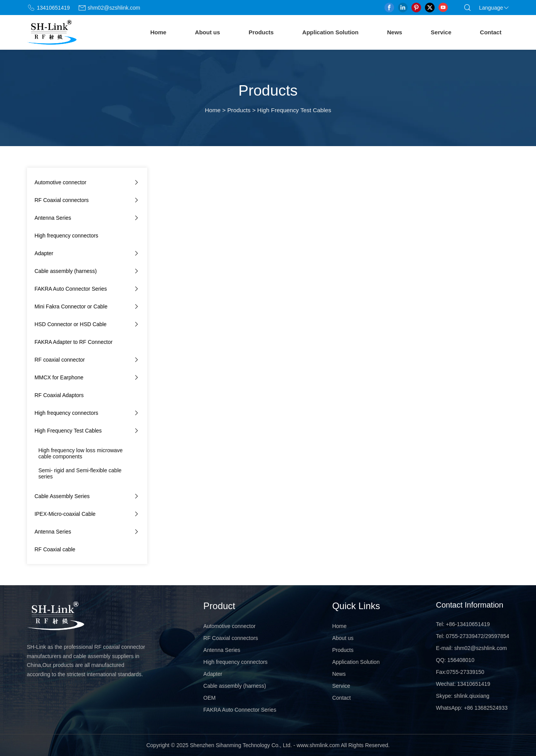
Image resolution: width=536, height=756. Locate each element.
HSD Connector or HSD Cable (71, 324)
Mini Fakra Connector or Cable (71, 306)
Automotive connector (61, 182)
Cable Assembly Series (62, 496)
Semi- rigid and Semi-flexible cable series (80, 473)
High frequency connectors (67, 236)
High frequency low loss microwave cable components (81, 453)
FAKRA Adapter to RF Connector (74, 342)
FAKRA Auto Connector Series (71, 289)
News (395, 32)
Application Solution (330, 32)
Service (441, 32)
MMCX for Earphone (59, 377)
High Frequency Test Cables (68, 431)
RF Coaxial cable (55, 549)
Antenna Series (53, 218)
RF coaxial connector (60, 360)
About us (208, 32)
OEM (209, 698)
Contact (491, 32)
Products (261, 32)
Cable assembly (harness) (66, 271)
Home (158, 32)
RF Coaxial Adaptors (59, 395)
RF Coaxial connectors (62, 200)
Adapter (44, 253)
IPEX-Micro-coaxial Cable (65, 514)
